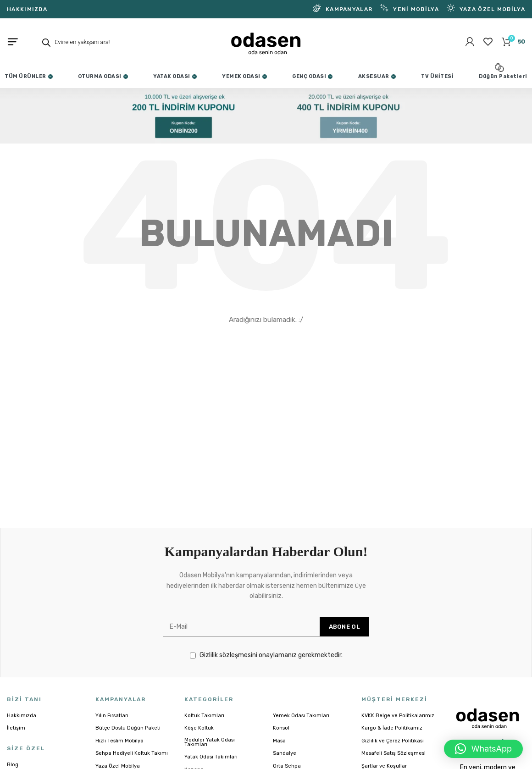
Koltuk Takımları (204, 724)
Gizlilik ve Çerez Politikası (393, 749)
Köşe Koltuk (199, 736)
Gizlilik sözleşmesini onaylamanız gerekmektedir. (266, 664)
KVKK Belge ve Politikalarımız (398, 724)
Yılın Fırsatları (112, 724)
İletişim (16, 736)
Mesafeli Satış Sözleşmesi (393, 762)
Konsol (281, 736)
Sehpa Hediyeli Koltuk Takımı (132, 762)
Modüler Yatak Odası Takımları (210, 751)
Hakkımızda (22, 724)
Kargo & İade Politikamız (392, 736)
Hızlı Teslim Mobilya (119, 749)
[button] (483, 749)
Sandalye (285, 762)
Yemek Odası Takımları (301, 724)
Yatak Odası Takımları (211, 765)
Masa (279, 749)
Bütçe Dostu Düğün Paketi (128, 736)
